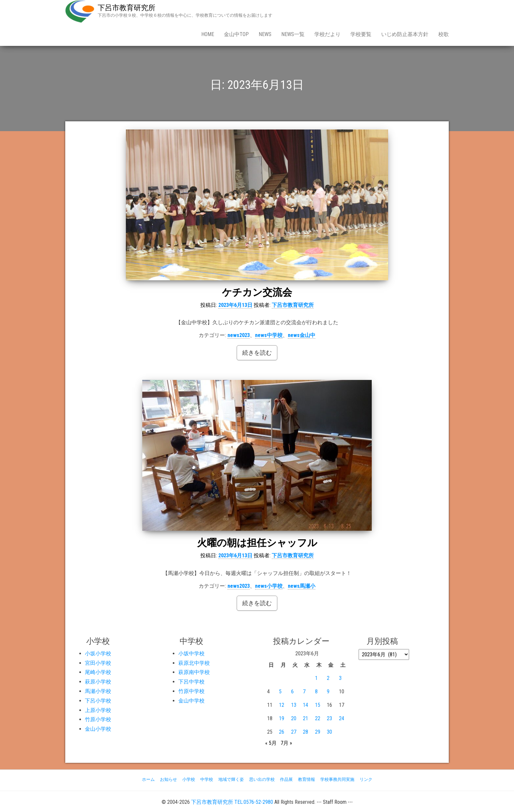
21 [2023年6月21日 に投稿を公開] (306, 718)
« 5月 (271, 743)
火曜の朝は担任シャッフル (257, 543)
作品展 (286, 779)
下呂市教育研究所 (127, 8)
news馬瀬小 (302, 586)
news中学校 (269, 335)
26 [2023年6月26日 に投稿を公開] (282, 732)
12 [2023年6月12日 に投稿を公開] (282, 705)
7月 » (286, 743)
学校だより (327, 34)
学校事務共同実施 (337, 779)
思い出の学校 (262, 779)
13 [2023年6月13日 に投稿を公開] (294, 705)
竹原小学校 (98, 719)
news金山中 (302, 335)
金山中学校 (191, 701)
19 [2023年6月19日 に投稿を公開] (282, 718)
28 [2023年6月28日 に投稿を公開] (306, 732)
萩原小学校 (98, 682)
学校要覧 (361, 34)
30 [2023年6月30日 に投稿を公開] (329, 732)
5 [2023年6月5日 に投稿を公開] (280, 692)
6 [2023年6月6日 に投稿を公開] (292, 692)
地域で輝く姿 (231, 779)
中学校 (207, 779)
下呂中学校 (191, 682)
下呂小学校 (98, 701)
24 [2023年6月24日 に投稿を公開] (342, 718)
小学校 (189, 779)
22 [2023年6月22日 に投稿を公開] (318, 718)
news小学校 (269, 586)
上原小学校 (98, 710)
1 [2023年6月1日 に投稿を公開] (316, 678)
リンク (366, 779)
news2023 (239, 335)
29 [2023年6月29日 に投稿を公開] (318, 732)
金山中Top (236, 34)
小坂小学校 (98, 654)
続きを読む (257, 353)
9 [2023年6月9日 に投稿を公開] (328, 692)
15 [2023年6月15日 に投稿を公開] (318, 705)
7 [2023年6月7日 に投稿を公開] (304, 692)
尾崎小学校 (98, 672)
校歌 (444, 34)
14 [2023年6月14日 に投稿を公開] (306, 705)
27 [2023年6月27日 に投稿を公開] (294, 732)
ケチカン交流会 (257, 292)
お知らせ (168, 779)
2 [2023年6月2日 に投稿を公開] (328, 678)
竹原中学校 (191, 691)
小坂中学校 (191, 654)
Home (208, 34)
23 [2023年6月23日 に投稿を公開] (329, 718)
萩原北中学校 (194, 663)
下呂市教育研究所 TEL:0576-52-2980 (232, 802)
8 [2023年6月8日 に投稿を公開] (316, 692)
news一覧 (293, 34)
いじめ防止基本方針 (405, 34)
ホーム (148, 779)
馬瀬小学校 (98, 691)
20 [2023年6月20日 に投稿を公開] (294, 718)
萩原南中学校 (194, 672)
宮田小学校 (98, 663)
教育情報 (306, 779)
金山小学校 (98, 729)
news (265, 34)
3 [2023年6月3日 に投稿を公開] (340, 678)
